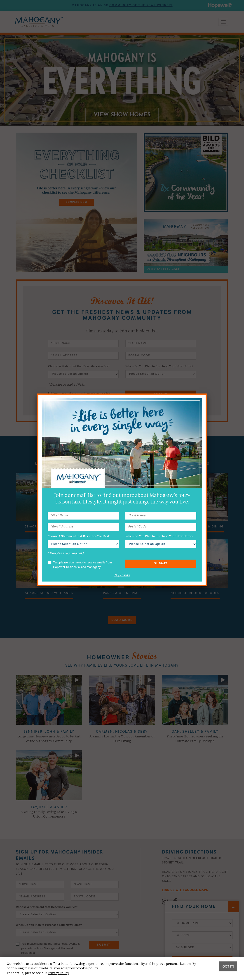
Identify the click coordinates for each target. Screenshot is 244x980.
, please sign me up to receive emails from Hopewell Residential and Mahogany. (80, 565)
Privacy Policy (58, 973)
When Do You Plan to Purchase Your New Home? (159, 536)
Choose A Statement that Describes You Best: (79, 536)
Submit (161, 564)
